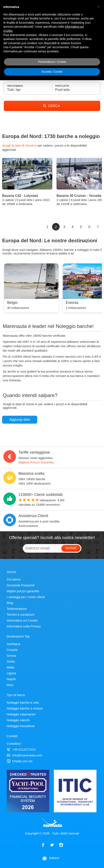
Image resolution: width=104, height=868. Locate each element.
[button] (99, 7)
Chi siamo (14, 579)
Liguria (11, 673)
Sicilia (11, 661)
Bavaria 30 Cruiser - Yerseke (79, 196)
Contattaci (14, 744)
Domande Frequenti (21, 585)
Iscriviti (71, 548)
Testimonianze (17, 609)
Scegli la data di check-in (20, 145)
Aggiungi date (20, 420)
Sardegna (13, 644)
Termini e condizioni (21, 615)
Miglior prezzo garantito (23, 591)
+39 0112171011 (21, 749)
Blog (10, 603)
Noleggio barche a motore (25, 708)
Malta (11, 667)
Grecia (11, 656)
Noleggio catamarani (21, 714)
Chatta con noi (20, 761)
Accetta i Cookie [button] (52, 72)
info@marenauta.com (24, 755)
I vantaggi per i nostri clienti (26, 597)
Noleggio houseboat (21, 726)
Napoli (11, 679)
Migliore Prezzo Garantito (36, 462)
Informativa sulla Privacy (24, 626)
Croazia (12, 650)
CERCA (51, 106)
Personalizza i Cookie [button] (52, 62)
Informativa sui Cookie (22, 620)
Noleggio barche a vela (23, 702)
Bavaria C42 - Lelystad (20, 196)
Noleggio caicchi (18, 720)
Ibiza (10, 685)
